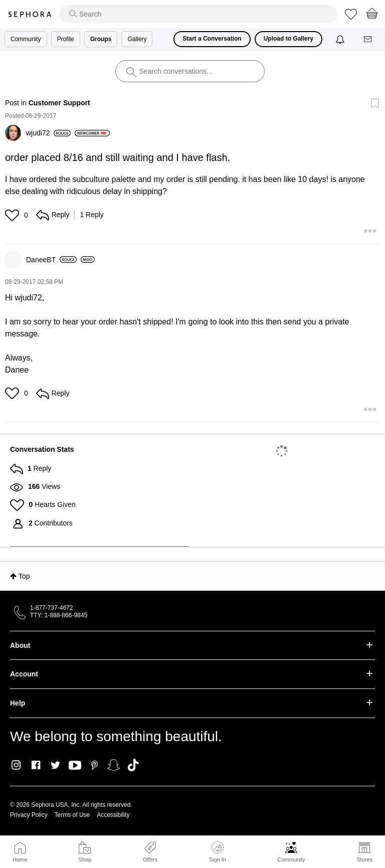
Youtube (75, 766)
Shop (85, 859)
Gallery (137, 39)
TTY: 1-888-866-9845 (59, 615)
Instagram (16, 765)
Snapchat (114, 765)
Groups (101, 39)
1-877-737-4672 (51, 608)
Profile (66, 39)
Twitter (55, 765)
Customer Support (59, 103)
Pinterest (94, 765)
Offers (150, 859)
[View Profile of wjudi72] (48, 133)
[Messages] (368, 39)
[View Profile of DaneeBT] (51, 260)
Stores (364, 859)
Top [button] (24, 576)
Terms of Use (72, 815)
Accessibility (113, 815)
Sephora (30, 14)
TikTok (133, 765)
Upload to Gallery (288, 39)
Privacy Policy (29, 815)
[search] (198, 14)
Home (20, 859)
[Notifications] (341, 39)
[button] (13, 215)
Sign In (218, 852)
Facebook (36, 765)
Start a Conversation (212, 39)
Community (291, 859)
